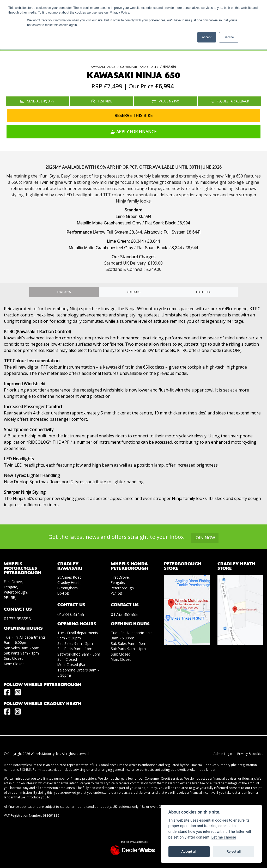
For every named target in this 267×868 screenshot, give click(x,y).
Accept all (189, 851)
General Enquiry (37, 101)
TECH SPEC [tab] (203, 292)
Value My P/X (166, 101)
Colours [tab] (134, 292)
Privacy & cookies (250, 754)
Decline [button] (229, 37)
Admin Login (223, 754)
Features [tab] (64, 292)
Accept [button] (207, 37)
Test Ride (102, 101)
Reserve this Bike (133, 115)
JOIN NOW (205, 538)
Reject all (234, 851)
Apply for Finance (133, 132)
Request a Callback (230, 101)
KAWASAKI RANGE (103, 67)
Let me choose (224, 837)
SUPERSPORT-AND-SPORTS (139, 67)
